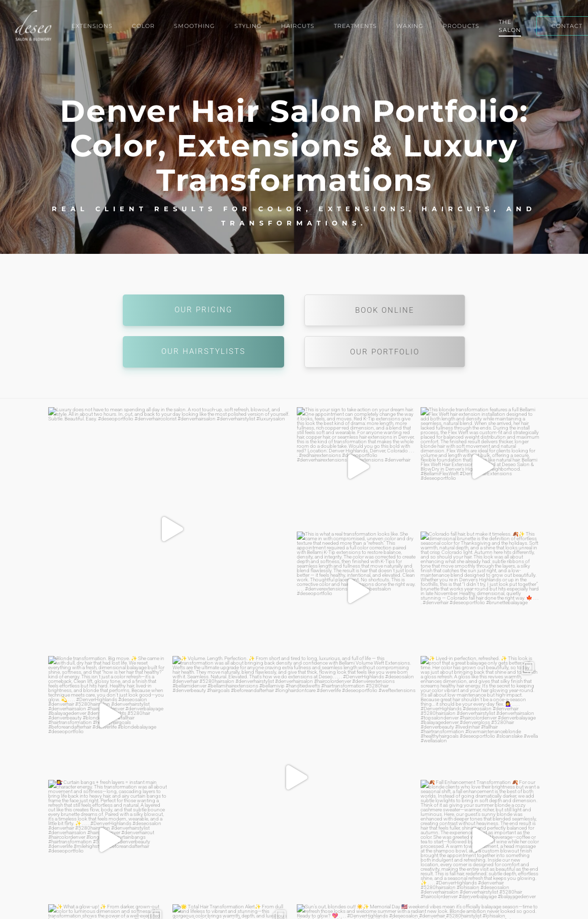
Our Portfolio (385, 352)
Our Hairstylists (203, 351)
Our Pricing (203, 310)
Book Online (385, 310)
